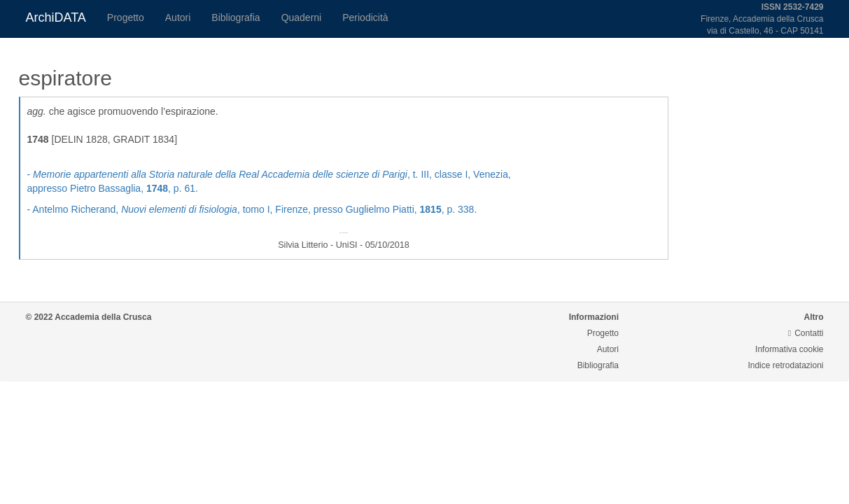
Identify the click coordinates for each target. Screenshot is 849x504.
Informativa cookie (789, 349)
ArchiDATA (56, 17)
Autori (178, 17)
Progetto (126, 17)
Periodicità (365, 17)
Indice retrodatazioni (785, 365)
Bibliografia (236, 17)
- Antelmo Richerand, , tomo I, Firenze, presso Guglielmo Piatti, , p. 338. (252, 209)
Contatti (806, 333)
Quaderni (302, 17)
